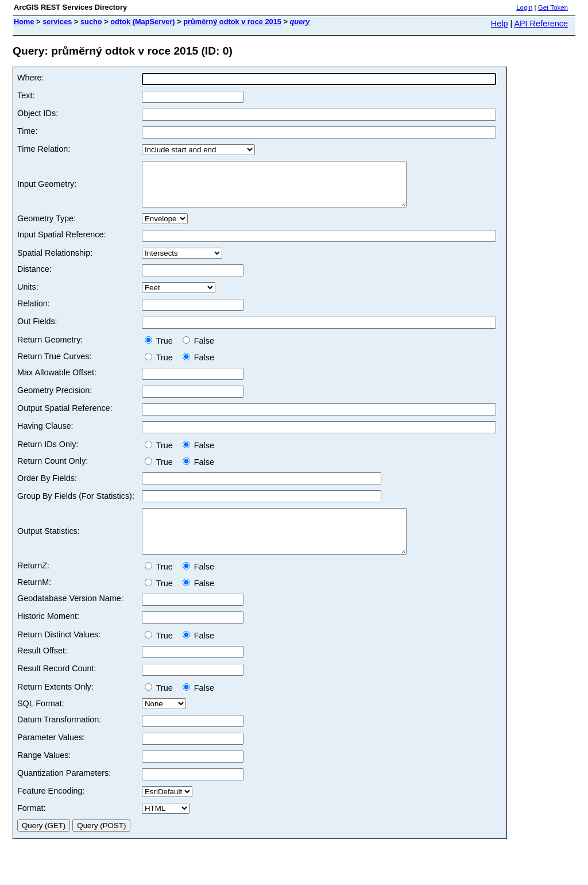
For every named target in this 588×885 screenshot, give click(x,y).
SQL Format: (41, 721)
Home (24, 22)
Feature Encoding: (51, 808)
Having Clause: (45, 434)
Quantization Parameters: (64, 790)
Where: (30, 78)
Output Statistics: (49, 544)
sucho (91, 22)
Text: (26, 95)
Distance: (34, 278)
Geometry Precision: (55, 399)
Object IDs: (38, 113)
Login (524, 7)
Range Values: (44, 772)
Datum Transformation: (59, 737)
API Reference (541, 24)
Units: (28, 295)
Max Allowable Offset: (57, 381)
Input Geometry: (47, 188)
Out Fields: (37, 330)
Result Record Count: (57, 686)
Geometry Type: (47, 227)
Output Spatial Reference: (65, 417)
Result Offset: (42, 668)
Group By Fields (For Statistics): (76, 505)
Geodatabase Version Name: (70, 615)
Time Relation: (44, 149)
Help (500, 24)
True (161, 349)
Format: (32, 825)
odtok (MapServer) (142, 22)
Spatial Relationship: (55, 261)
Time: (27, 131)
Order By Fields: (47, 487)
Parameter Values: (51, 755)
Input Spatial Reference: (61, 243)
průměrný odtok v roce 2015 (232, 22)
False (198, 349)
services (57, 22)
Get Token (553, 7)
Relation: (34, 312)
